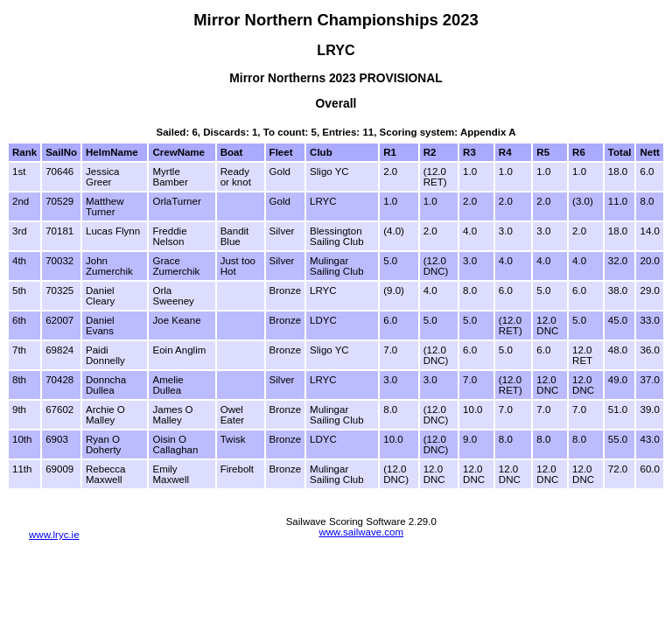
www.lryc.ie (54, 535)
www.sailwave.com (361, 532)
